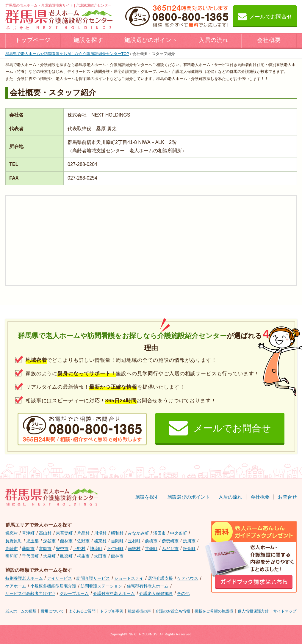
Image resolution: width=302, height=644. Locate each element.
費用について (52, 611)
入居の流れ (214, 40)
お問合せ (287, 497)
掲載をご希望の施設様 (214, 611)
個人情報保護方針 (253, 611)
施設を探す (88, 40)
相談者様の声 (139, 611)
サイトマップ (285, 611)
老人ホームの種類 (21, 611)
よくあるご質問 (82, 611)
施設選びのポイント (151, 40)
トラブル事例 (112, 611)
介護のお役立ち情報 (173, 611)
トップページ (33, 40)
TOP (67, 54)
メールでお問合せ (265, 16)
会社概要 (269, 40)
